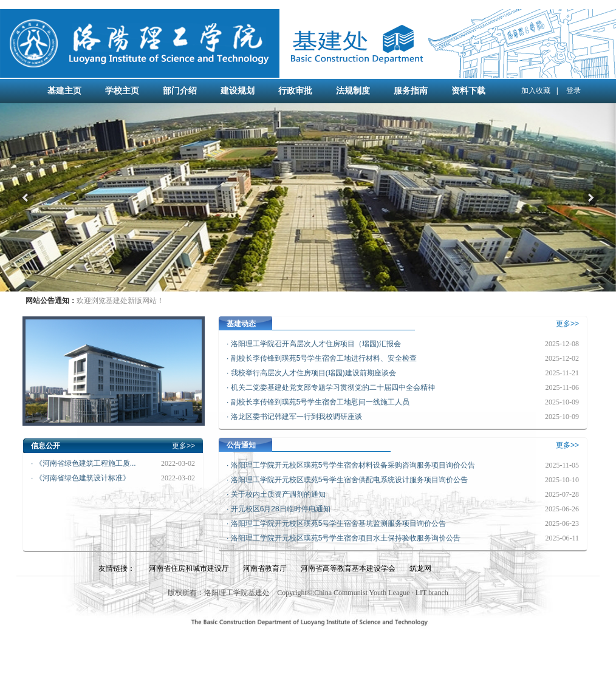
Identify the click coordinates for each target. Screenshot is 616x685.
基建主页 (64, 91)
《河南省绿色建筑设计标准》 (83, 478)
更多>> (183, 446)
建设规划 (238, 91)
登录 (573, 90)
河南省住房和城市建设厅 (189, 568)
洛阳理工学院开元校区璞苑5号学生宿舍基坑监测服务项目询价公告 (339, 523)
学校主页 (122, 91)
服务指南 (411, 91)
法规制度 (353, 91)
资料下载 (468, 91)
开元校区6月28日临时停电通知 (281, 509)
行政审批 (295, 91)
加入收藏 (536, 90)
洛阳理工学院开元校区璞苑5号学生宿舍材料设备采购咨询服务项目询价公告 (353, 465)
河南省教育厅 (265, 568)
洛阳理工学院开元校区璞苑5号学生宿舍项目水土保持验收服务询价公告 (346, 538)
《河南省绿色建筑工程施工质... (86, 463)
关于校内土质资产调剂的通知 (278, 494)
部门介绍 (180, 91)
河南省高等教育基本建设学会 (348, 568)
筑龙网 (420, 568)
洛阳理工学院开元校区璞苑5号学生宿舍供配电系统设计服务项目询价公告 (350, 480)
